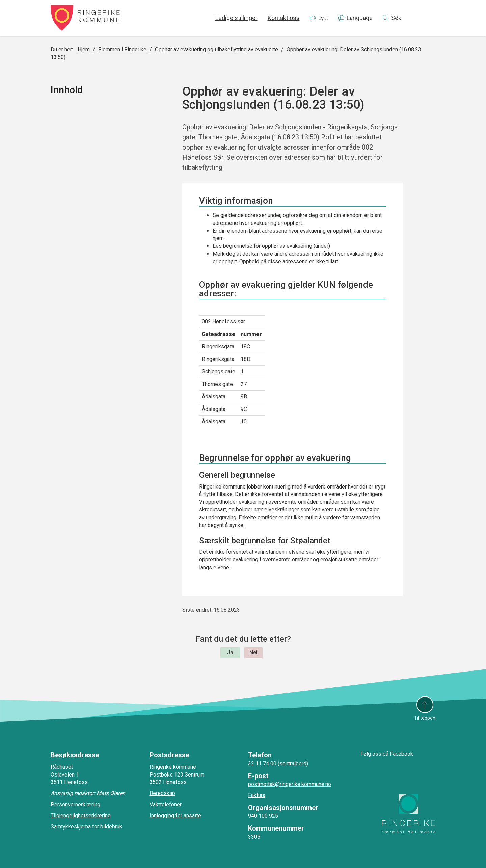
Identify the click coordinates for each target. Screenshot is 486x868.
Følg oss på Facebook (387, 754)
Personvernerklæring (75, 804)
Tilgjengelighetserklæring (81, 816)
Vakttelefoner (166, 804)
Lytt (323, 18)
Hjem (84, 49)
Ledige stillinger (236, 18)
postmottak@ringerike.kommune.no (290, 784)
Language (360, 18)
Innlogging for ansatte (175, 816)
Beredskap (162, 793)
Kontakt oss (284, 18)
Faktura (257, 795)
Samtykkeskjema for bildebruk (86, 827)
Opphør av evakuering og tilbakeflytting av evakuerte (217, 49)
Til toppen (425, 718)
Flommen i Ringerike (122, 49)
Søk (396, 18)
